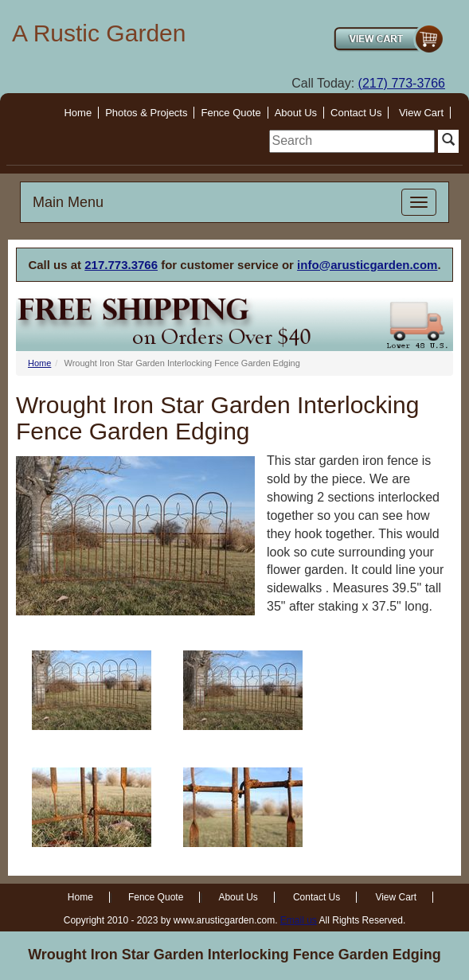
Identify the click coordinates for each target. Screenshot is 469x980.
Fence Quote (231, 113)
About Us (296, 113)
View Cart (421, 113)
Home (78, 113)
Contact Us (356, 113)
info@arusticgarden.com (367, 265)
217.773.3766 (121, 265)
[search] (352, 141)
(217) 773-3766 (402, 83)
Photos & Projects (146, 113)
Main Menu (68, 202)
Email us (299, 920)
